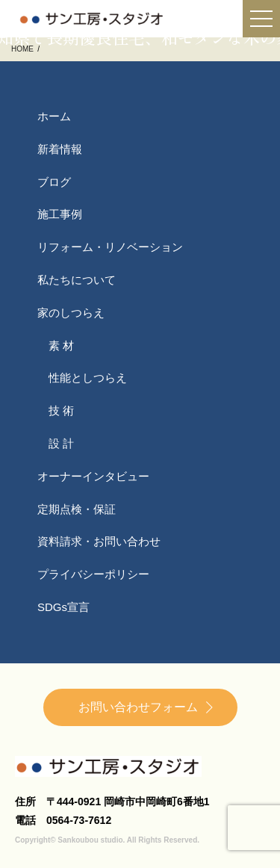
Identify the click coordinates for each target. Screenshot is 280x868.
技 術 (61, 410)
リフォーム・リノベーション (110, 247)
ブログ (54, 182)
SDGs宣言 (63, 607)
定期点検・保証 (77, 509)
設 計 (61, 443)
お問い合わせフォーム (138, 707)
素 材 (61, 345)
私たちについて (77, 280)
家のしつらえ (71, 313)
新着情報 (60, 149)
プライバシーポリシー (93, 574)
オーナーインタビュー (93, 476)
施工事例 (60, 214)
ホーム (54, 116)
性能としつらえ (88, 378)
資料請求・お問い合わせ (99, 541)
